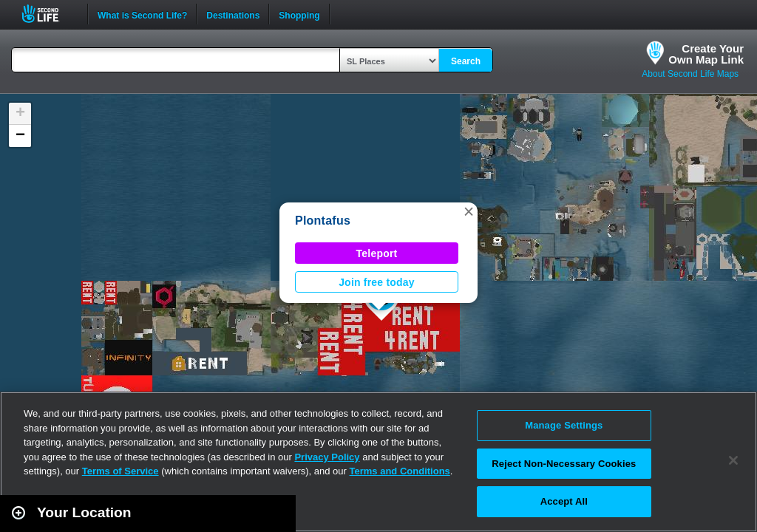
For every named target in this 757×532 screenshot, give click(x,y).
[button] (469, 211)
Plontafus (323, 221)
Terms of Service (120, 471)
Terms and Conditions (400, 471)
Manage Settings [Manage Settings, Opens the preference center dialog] (564, 425)
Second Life (48, 14)
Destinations (233, 14)
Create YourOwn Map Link (706, 54)
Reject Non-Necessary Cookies (564, 464)
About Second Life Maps (690, 74)
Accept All (564, 501)
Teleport (377, 253)
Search (466, 61)
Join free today (377, 282)
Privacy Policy (327, 457)
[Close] (733, 460)
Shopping (299, 14)
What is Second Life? (142, 14)
